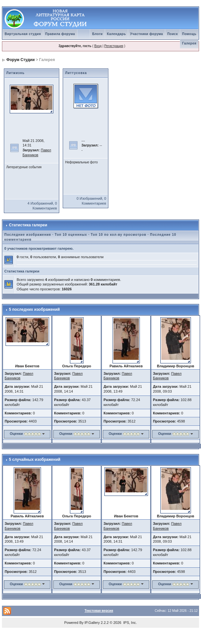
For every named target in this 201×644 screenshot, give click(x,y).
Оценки (16, 434)
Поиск (173, 34)
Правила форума (60, 34)
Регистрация (114, 46)
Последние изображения (28, 235)
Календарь (116, 34)
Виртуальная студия (23, 34)
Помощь (189, 34)
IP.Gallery (92, 623)
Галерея (189, 43)
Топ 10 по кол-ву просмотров (119, 235)
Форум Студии (21, 60)
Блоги (97, 34)
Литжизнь (15, 73)
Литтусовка (76, 73)
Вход (98, 46)
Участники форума (147, 34)
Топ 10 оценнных (71, 235)
